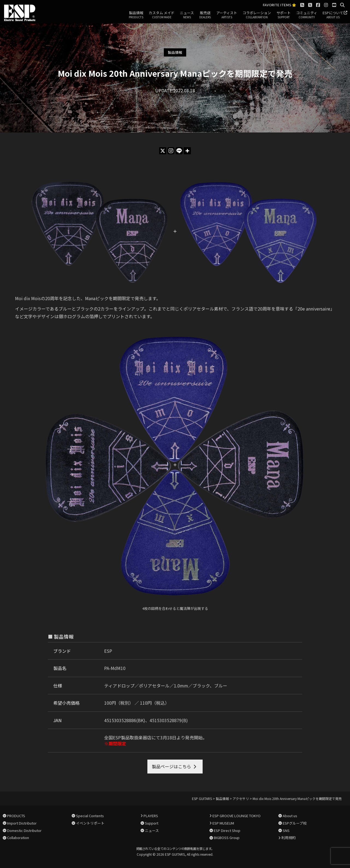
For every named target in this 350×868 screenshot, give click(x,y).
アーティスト (227, 15)
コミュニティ (307, 15)
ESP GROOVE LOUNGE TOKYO (237, 816)
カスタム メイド (162, 15)
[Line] (179, 151)
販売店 (205, 15)
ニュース (187, 15)
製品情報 (136, 15)
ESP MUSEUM (223, 823)
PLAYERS (151, 816)
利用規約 (288, 838)
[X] (163, 151)
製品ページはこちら (171, 766)
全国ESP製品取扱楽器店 (128, 737)
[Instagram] (171, 151)
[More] (187, 151)
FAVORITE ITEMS (279, 5)
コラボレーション (257, 15)
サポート (284, 15)
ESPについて (333, 15)
